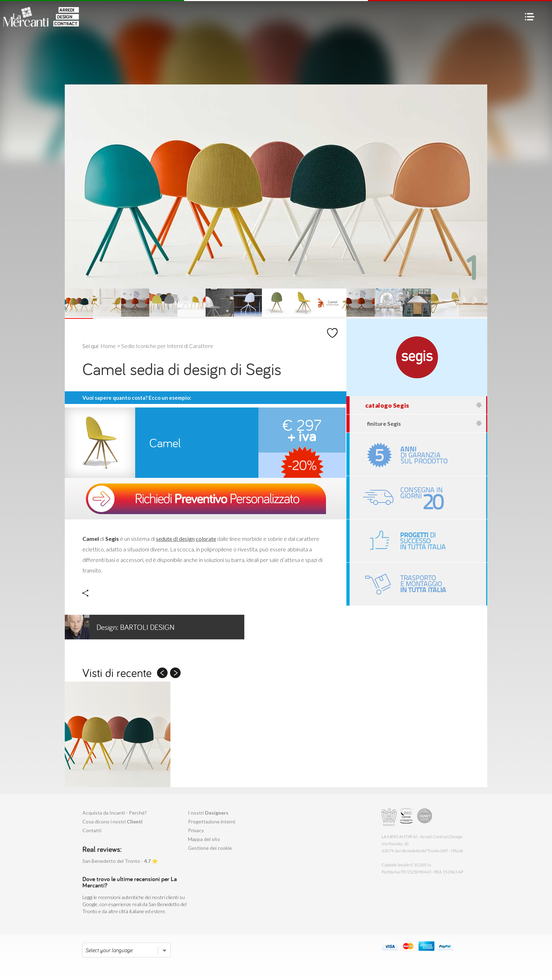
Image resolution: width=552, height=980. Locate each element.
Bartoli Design (120, 627)
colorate (206, 539)
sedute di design (175, 539)
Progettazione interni (212, 821)
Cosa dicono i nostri (112, 821)
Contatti (92, 830)
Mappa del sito (204, 839)
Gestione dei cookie (210, 848)
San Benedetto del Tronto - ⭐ (120, 861)
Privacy (196, 830)
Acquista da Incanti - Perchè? (115, 813)
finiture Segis (425, 423)
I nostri (208, 813)
